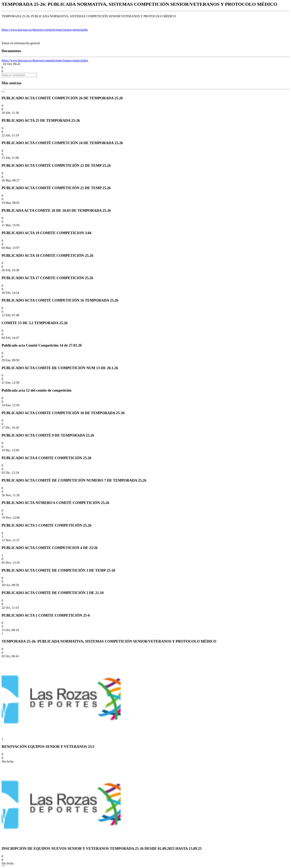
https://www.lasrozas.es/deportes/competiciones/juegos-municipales (45, 30)
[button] (2, 68)
